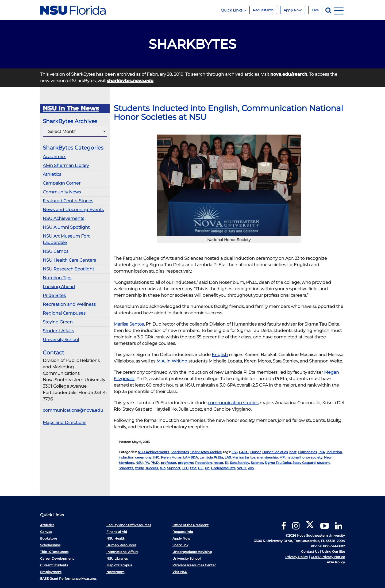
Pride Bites (54, 295)
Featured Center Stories (68, 201)
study (139, 468)
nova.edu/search (289, 74)
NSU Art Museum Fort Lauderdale (66, 239)
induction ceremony (135, 457)
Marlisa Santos (129, 324)
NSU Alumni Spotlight (66, 227)
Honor (255, 452)
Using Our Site (333, 551)
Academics (55, 157)
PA (147, 463)
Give (315, 10)
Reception (203, 463)
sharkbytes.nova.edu (130, 81)
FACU (244, 452)
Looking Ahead (59, 287)
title (193, 468)
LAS (228, 457)
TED (185, 468)
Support (174, 468)
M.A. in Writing (172, 361)
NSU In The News (71, 108)
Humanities (307, 452)
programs (186, 463)
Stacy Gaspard (304, 463)
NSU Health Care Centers (69, 260)
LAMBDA (190, 457)
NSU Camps (56, 251)
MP (282, 457)
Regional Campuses (64, 313)
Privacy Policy (297, 557)
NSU (139, 463)
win (251, 468)
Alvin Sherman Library (66, 165)
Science (257, 463)
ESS (234, 452)
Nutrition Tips (57, 278)
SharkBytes (180, 452)
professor (169, 463)
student (323, 463)
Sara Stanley (240, 463)
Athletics (52, 174)
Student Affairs (58, 331)
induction (334, 452)
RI (227, 463)
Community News (62, 192)
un (207, 468)
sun (163, 468)
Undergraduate (223, 468)
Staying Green (58, 322)
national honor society (304, 457)
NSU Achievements (63, 218)
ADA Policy (336, 562)
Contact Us (310, 551)
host (293, 452)
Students (126, 468)
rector (218, 463)
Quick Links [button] (234, 10)
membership (267, 457)
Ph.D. (155, 463)
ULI (201, 468)
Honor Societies (275, 452)
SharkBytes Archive (206, 452)
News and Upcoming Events (73, 210)
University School (61, 340)
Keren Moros (171, 457)
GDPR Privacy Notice (328, 557)
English (220, 355)
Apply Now (293, 10)
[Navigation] (339, 10)
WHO (242, 468)
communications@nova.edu (73, 410)
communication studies (233, 403)
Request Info (263, 10)
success (152, 468)
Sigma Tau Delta (278, 463)
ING (156, 457)
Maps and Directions (65, 423)
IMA (322, 452)
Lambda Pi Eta (211, 457)
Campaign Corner (62, 183)
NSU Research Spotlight (68, 269)
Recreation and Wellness (69, 304)
